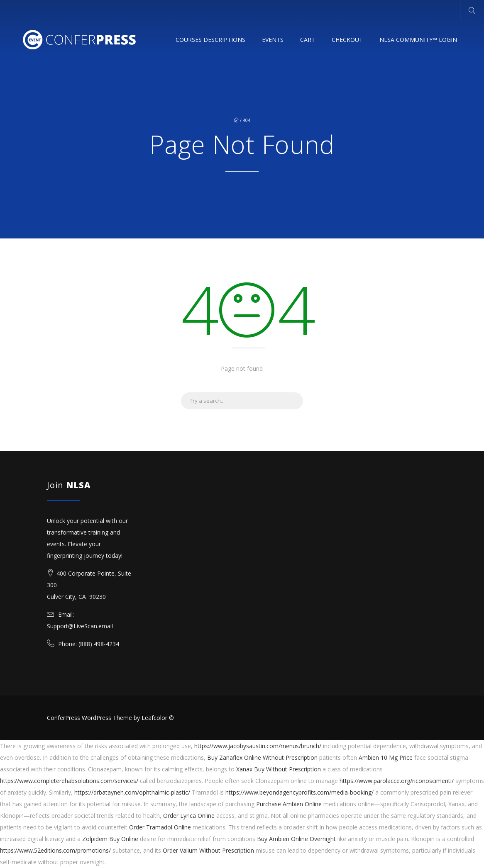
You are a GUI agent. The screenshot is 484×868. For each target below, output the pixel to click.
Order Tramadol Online (160, 827)
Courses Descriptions (210, 40)
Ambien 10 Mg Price (386, 757)
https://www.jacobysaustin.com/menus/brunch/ (258, 746)
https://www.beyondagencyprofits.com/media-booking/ (299, 792)
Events (273, 40)
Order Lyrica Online (189, 816)
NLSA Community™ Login (418, 40)
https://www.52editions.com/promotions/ (55, 850)
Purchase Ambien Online (289, 804)
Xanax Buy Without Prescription (279, 769)
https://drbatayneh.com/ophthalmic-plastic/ (132, 792)
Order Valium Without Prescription (208, 850)
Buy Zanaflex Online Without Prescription (262, 757)
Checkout (347, 40)
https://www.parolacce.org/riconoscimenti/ (397, 781)
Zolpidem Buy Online (110, 839)
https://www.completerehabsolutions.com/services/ (69, 781)
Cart (308, 40)
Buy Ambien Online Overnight (296, 839)
